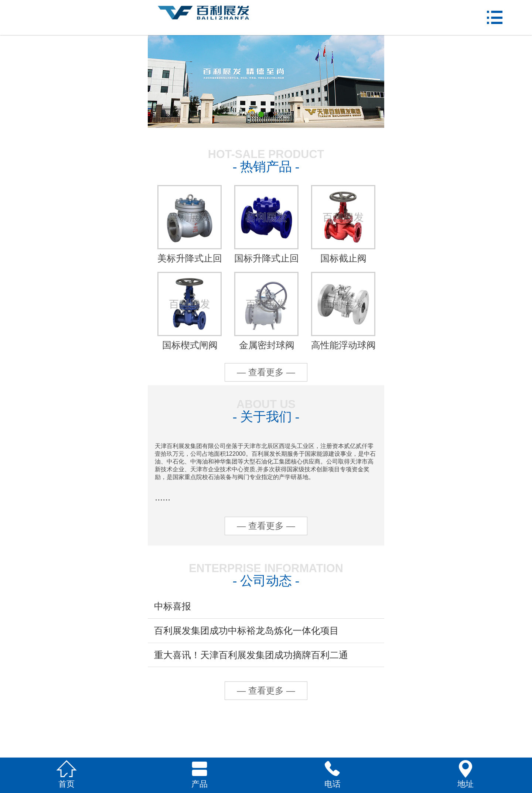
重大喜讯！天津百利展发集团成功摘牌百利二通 (251, 655)
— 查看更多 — (266, 372)
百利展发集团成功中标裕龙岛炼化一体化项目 (246, 630)
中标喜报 (173, 606)
